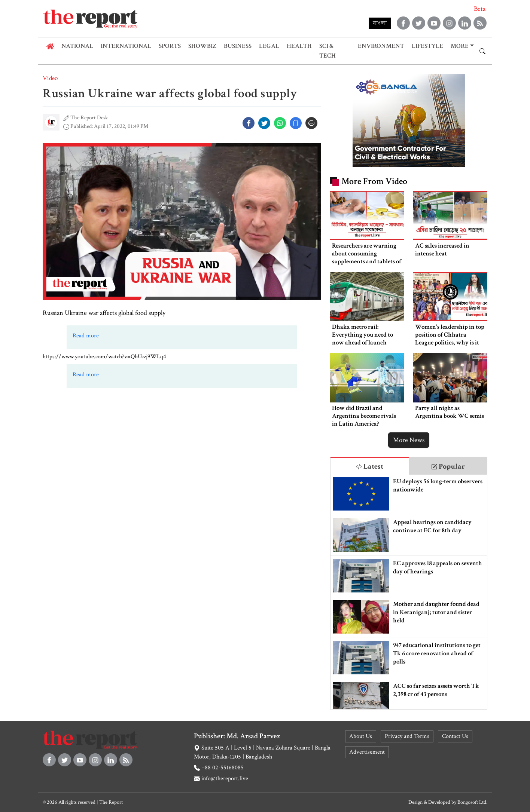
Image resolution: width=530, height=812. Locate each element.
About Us (361, 736)
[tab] (370, 466)
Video (50, 78)
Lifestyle (427, 46)
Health (299, 46)
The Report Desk (89, 118)
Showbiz (202, 46)
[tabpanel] (409, 592)
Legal (269, 46)
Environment (381, 46)
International (126, 46)
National (77, 46)
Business (238, 46)
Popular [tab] (448, 466)
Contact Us (455, 736)
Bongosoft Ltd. (472, 802)
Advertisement (367, 752)
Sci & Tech (328, 51)
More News (409, 440)
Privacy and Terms (407, 736)
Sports (170, 46)
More (460, 46)
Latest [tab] (370, 466)
